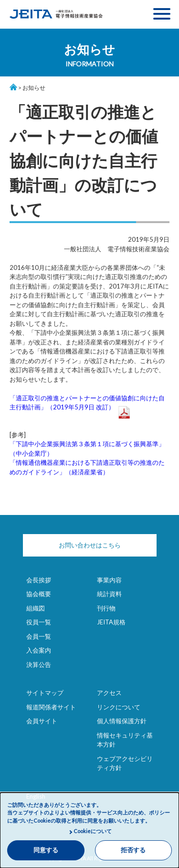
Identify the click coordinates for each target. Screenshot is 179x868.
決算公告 (39, 664)
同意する (46, 850)
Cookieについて (93, 831)
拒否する (133, 850)
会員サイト (42, 721)
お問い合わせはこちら (90, 545)
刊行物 (106, 608)
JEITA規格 (111, 622)
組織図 (36, 608)
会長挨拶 (39, 580)
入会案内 (39, 650)
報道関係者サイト (51, 707)
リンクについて (119, 707)
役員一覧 (39, 622)
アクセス (109, 693)
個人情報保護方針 (122, 721)
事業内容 (109, 580)
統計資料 (109, 594)
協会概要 (39, 594)
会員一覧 (39, 636)
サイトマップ (45, 693)
